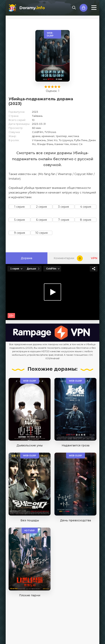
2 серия (41, 207)
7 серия (64, 220)
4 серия (86, 207)
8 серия (86, 220)
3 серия (64, 207)
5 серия (20, 220)
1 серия (19, 207)
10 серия (41, 233)
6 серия (41, 220)
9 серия (20, 233)
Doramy (32, 8)
